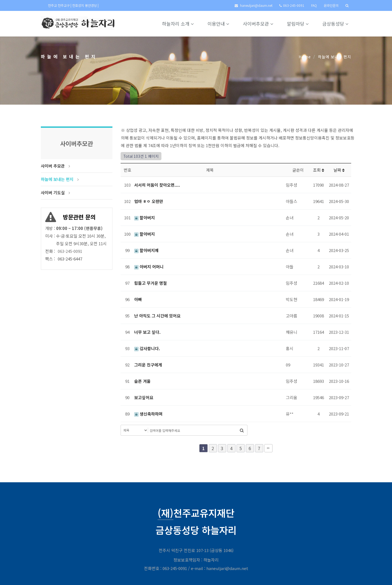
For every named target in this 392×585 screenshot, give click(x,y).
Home (305, 57)
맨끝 (268, 448)
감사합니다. (147, 348)
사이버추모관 (258, 24)
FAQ (314, 5)
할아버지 (145, 218)
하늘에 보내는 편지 (57, 179)
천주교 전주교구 (59, 5)
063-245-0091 (294, 5)
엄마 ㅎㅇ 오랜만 (149, 201)
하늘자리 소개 (178, 24)
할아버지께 (146, 250)
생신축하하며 (148, 414)
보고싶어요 (144, 397)
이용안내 (218, 24)
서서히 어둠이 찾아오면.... (157, 185)
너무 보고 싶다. (147, 332)
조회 (319, 170)
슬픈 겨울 (142, 381)
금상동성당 (335, 24)
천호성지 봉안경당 (85, 5)
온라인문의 (331, 5)
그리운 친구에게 (148, 365)
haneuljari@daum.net (256, 5)
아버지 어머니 (149, 267)
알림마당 (298, 24)
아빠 (138, 299)
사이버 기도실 (53, 193)
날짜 (339, 170)
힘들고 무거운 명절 (151, 283)
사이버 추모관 (53, 166)
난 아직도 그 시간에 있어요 (157, 316)
